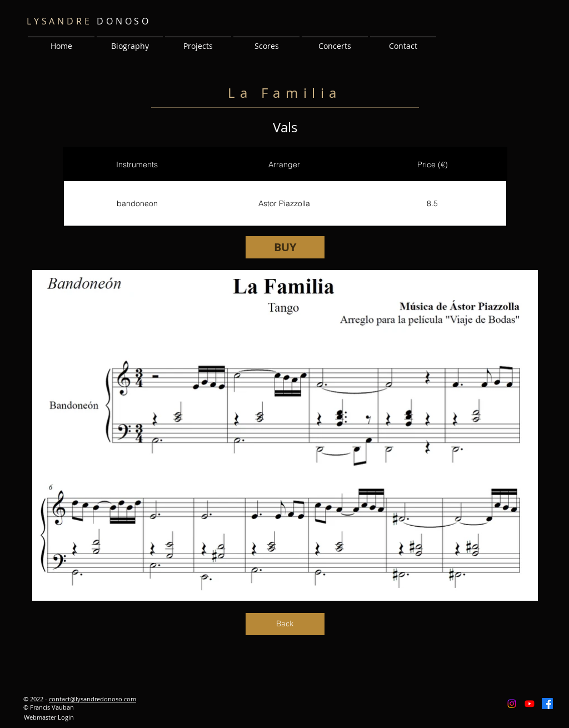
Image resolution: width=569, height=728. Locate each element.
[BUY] (285, 247)
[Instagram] (512, 704)
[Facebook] (547, 704)
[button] (198, 41)
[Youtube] (530, 704)
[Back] (285, 624)
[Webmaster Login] (49, 717)
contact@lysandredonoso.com (93, 699)
